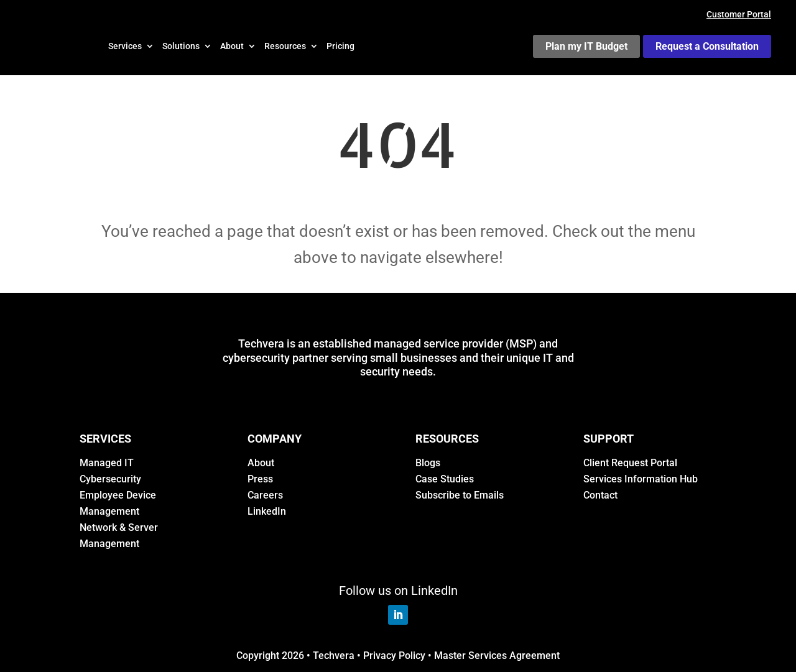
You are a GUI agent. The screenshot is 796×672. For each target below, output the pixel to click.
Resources (285, 46)
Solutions (181, 46)
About (232, 46)
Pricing (340, 46)
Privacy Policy (394, 656)
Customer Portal (739, 14)
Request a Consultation (707, 46)
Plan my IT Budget (586, 46)
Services (125, 46)
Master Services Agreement (497, 656)
